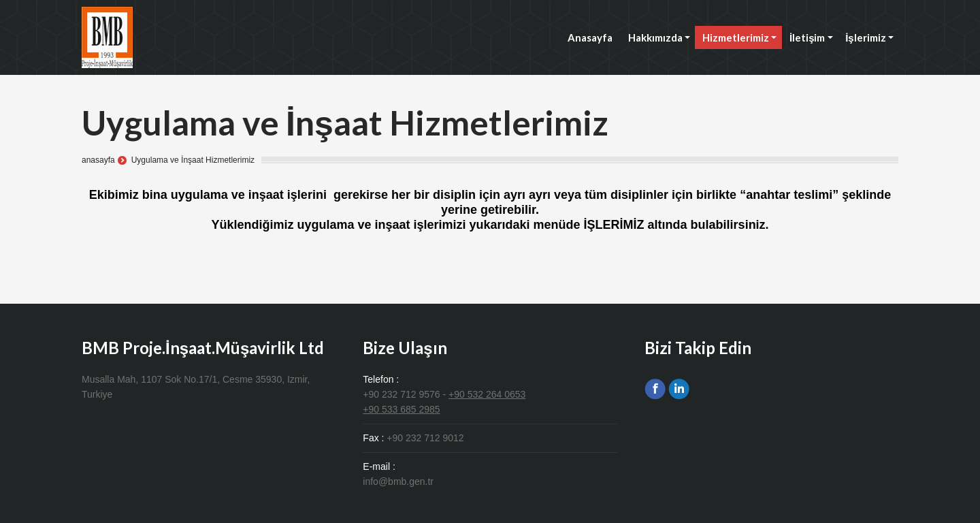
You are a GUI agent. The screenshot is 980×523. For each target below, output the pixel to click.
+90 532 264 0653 (487, 394)
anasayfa (98, 160)
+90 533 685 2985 (401, 409)
